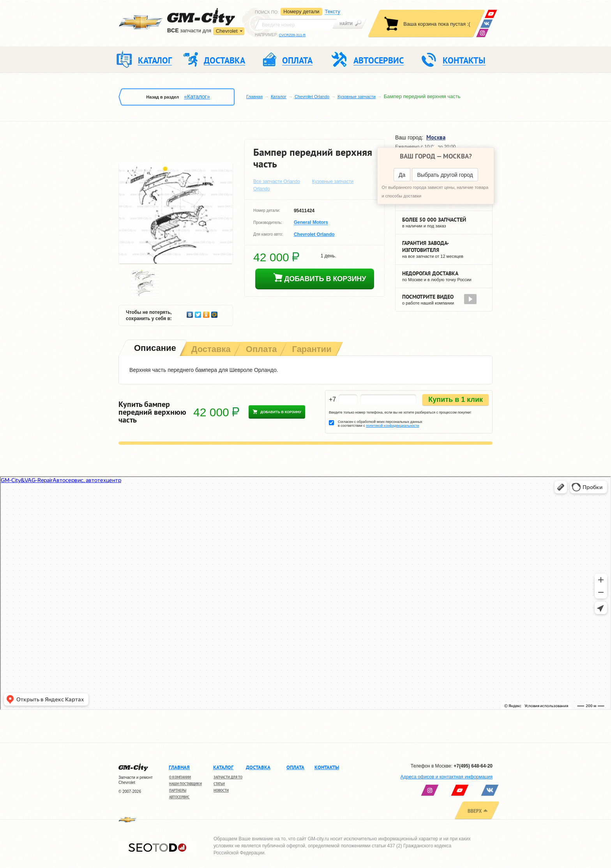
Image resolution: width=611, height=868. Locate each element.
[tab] (154, 349)
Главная (254, 97)
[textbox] (296, 24)
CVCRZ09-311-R (292, 35)
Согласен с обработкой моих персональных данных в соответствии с (380, 424)
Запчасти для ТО (228, 777)
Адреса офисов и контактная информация (447, 777)
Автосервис (179, 797)
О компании (180, 777)
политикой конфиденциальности (392, 426)
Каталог (279, 97)
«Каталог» (197, 97)
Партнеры (178, 790)
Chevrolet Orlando (312, 97)
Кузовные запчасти (357, 97)
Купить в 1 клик (456, 400)
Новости (221, 790)
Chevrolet (227, 31)
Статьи (219, 784)
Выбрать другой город (445, 175)
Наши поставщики (185, 784)
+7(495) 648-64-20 (473, 766)
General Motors (311, 223)
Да (402, 175)
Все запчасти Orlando (277, 181)
